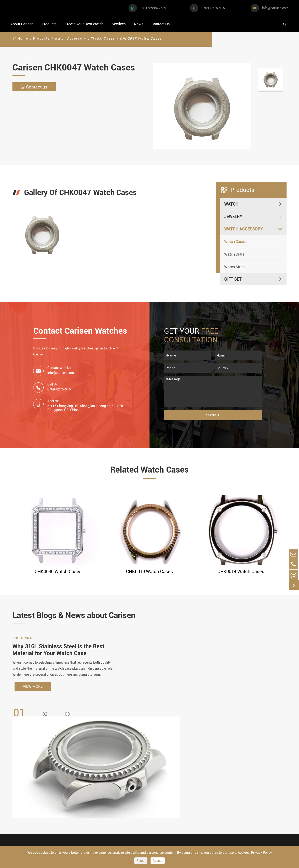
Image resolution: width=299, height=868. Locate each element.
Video (196, 778)
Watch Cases (103, 38)
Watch (231, 204)
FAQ (195, 770)
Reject (141, 861)
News (139, 24)
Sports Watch (23, 773)
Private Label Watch (161, 817)
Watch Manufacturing (162, 770)
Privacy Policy (261, 853)
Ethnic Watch (64, 818)
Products (49, 24)
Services (119, 24)
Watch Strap (234, 267)
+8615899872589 (153, 8)
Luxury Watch (64, 784)
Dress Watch (63, 773)
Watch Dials (234, 254)
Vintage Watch (24, 829)
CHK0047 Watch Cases (141, 38)
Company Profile (206, 793)
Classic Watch (65, 807)
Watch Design (155, 778)
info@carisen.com (275, 8)
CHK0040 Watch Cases (58, 572)
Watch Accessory (70, 38)
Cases (148, 825)
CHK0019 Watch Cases (149, 572)
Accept (158, 861)
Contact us (35, 87)
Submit (213, 415)
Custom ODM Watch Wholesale (161, 797)
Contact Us (161, 24)
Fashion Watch (24, 818)
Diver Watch (21, 807)
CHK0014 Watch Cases (241, 572)
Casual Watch (23, 784)
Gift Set (233, 279)
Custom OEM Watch (160, 786)
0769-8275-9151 (214, 8)
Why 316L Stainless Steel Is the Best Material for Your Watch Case (60, 653)
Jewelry (233, 217)
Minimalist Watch (68, 796)
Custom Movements (161, 809)
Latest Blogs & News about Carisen (81, 616)
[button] (27, 716)
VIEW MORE (33, 689)
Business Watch (25, 796)
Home (23, 38)
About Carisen (22, 24)
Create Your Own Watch (84, 24)
